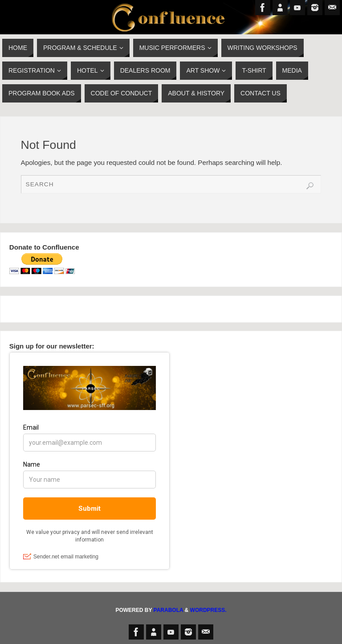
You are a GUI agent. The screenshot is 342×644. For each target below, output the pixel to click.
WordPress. (208, 610)
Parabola (169, 610)
